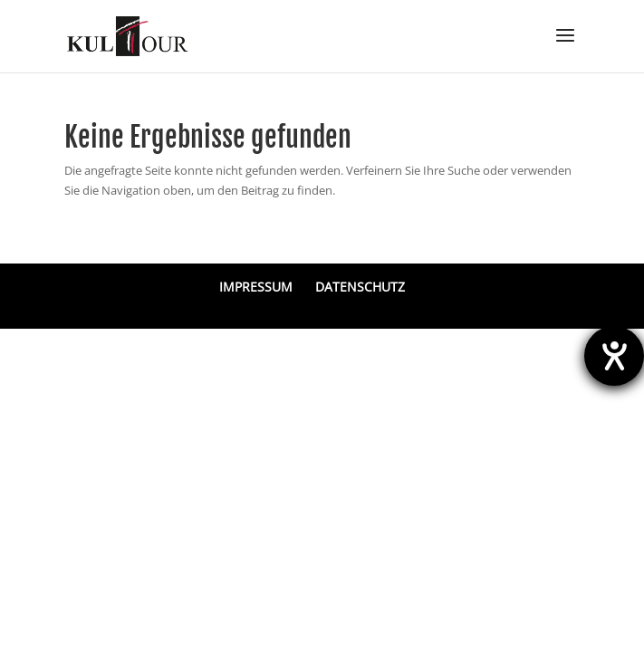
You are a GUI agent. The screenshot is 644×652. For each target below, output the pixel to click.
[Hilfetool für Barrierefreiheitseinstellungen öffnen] (614, 356)
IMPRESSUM (256, 287)
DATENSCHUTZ (360, 287)
